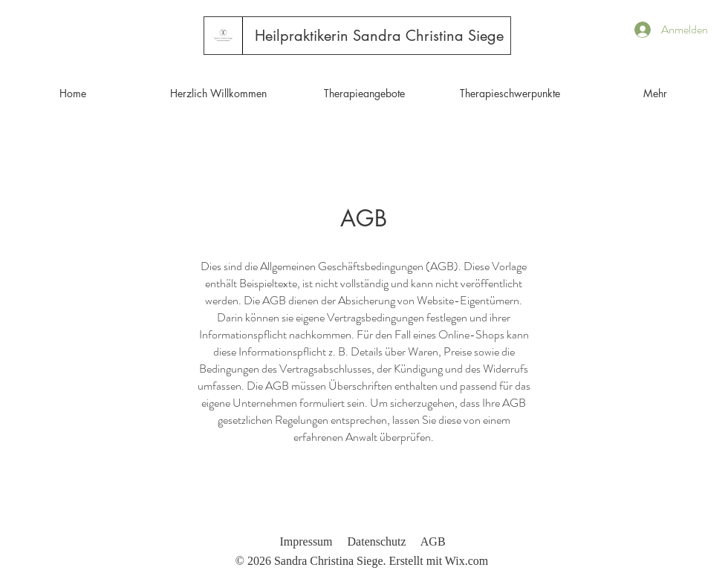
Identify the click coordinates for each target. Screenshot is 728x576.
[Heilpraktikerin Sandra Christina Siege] (379, 36)
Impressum (306, 541)
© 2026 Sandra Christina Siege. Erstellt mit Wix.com (362, 561)
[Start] (223, 35)
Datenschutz (377, 541)
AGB (433, 541)
